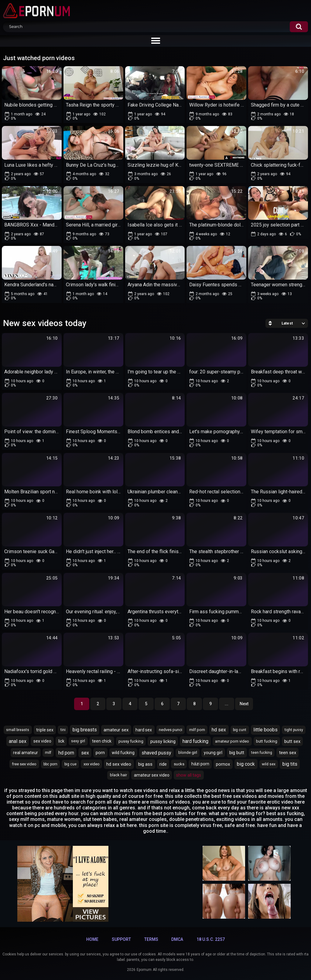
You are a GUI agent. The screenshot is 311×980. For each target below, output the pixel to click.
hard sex (144, 730)
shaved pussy (156, 753)
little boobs (265, 730)
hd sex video (119, 764)
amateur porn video (232, 741)
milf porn (197, 730)
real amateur (26, 753)
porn (100, 753)
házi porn (200, 764)
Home (92, 939)
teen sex (288, 753)
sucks (179, 764)
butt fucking (267, 741)
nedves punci (171, 730)
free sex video (24, 764)
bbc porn (50, 764)
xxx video (92, 764)
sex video (42, 741)
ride (163, 764)
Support (121, 939)
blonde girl (188, 752)
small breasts (18, 730)
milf (48, 753)
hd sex (219, 730)
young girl (213, 753)
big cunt (240, 730)
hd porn (66, 753)
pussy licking (163, 741)
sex (85, 753)
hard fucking (195, 741)
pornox (223, 764)
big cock (246, 764)
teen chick (102, 741)
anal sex (18, 741)
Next (244, 704)
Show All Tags (189, 775)
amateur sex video (152, 775)
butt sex (292, 741)
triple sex (45, 730)
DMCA (177, 939)
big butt (237, 753)
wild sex (269, 764)
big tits (290, 764)
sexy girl (78, 741)
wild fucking (123, 753)
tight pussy (294, 730)
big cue (70, 764)
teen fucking (262, 753)
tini (63, 730)
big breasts (85, 730)
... (227, 704)
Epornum (144, 970)
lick (61, 741)
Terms (151, 939)
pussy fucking (131, 741)
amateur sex (116, 730)
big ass (145, 764)
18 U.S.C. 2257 (211, 939)
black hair (118, 775)
